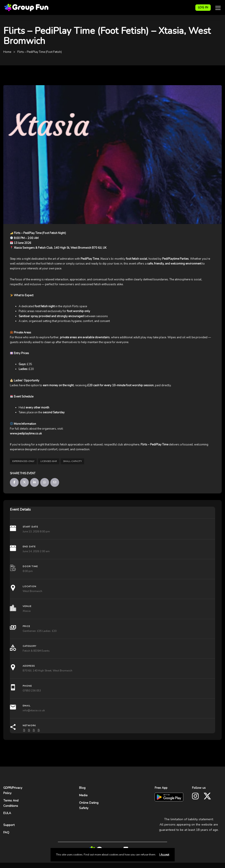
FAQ (6, 832)
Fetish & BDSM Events (36, 651)
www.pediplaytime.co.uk (26, 434)
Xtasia (27, 611)
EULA (7, 813)
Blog (82, 788)
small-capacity (72, 461)
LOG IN (203, 7)
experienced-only (23, 461)
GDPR (7, 788)
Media (83, 795)
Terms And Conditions (11, 803)
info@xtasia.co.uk (34, 710)
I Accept (164, 855)
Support (9, 825)
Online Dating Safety (89, 805)
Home (7, 52)
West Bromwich (32, 591)
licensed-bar (49, 461)
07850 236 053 (32, 691)
